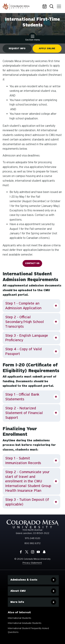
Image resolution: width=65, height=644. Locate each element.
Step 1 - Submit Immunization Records (23, 461)
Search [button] (52, 7)
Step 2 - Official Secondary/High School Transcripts (25, 322)
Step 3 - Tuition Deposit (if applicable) (27, 502)
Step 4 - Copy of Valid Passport (23, 351)
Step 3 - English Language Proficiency (27, 338)
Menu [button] (58, 5)
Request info (17, 48)
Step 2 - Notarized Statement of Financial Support (24, 413)
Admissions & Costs (24, 580)
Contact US (32, 263)
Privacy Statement (32, 563)
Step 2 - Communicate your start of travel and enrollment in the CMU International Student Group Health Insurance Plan (28, 481)
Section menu (33, 38)
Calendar (45, 7)
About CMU (18, 591)
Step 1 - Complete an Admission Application (23, 306)
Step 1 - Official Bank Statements (22, 397)
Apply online (47, 48)
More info (17, 602)
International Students (19, 618)
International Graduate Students (25, 623)
